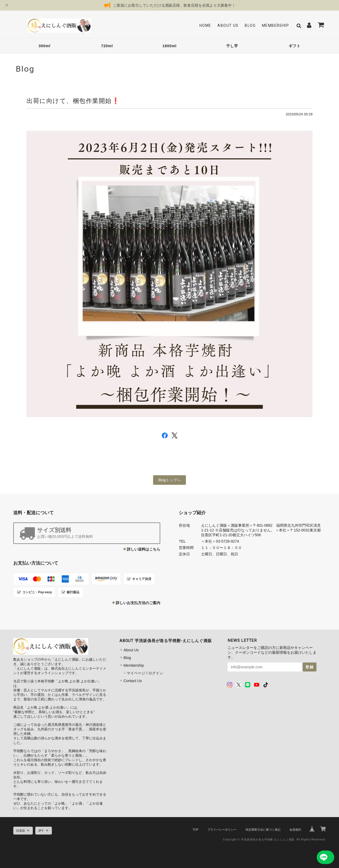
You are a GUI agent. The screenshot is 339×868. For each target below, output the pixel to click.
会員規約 (295, 830)
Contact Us (133, 681)
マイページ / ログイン (145, 673)
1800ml (169, 46)
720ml (107, 46)
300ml (45, 46)
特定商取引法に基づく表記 (263, 830)
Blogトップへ (169, 480)
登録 (310, 667)
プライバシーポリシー (222, 830)
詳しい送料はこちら (144, 549)
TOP (195, 830)
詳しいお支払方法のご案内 (138, 603)
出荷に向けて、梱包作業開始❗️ (73, 101)
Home (205, 25)
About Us (228, 25)
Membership (275, 25)
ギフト (295, 46)
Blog (250, 25)
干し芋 (232, 46)
